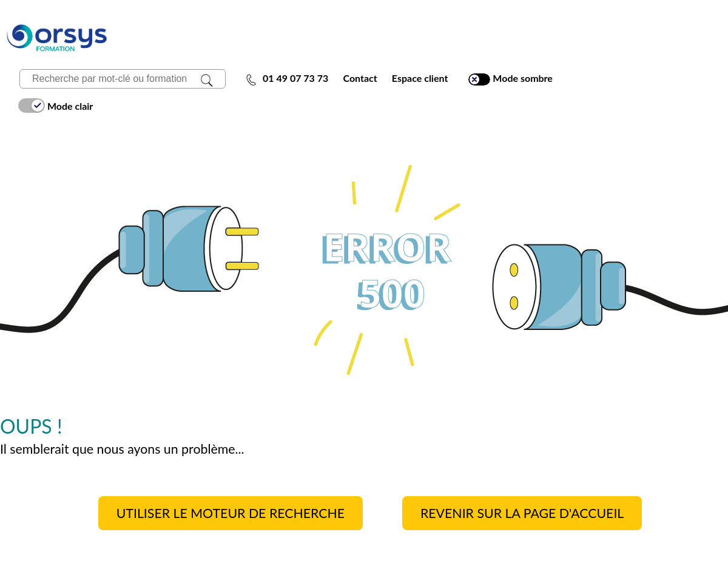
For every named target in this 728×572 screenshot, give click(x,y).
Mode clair (56, 106)
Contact (360, 78)
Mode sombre (510, 79)
